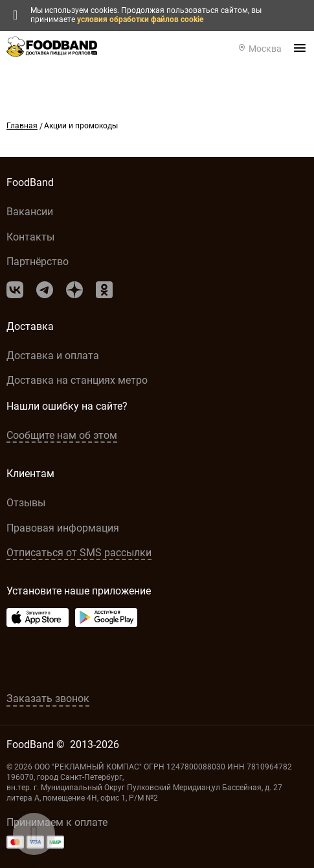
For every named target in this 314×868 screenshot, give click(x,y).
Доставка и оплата (53, 356)
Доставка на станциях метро (77, 380)
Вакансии (30, 212)
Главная (22, 126)
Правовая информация (63, 528)
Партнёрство (38, 262)
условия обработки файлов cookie (140, 19)
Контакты (30, 237)
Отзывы (26, 503)
